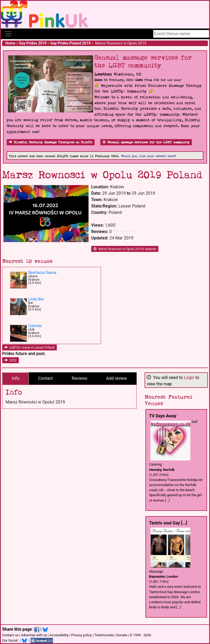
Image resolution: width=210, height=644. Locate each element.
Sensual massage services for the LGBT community (146, 142)
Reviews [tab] (80, 378)
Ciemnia (35, 326)
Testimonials (104, 635)
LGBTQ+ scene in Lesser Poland (30, 348)
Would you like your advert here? (149, 156)
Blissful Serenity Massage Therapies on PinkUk (51, 142)
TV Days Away (163, 416)
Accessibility (59, 635)
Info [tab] (15, 378)
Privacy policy (81, 635)
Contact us (10, 635)
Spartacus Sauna (42, 272)
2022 (10, 360)
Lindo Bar (36, 299)
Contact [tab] (45, 378)
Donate (122, 635)
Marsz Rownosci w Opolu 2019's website (125, 249)
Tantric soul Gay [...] (168, 523)
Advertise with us (34, 635)
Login (189, 378)
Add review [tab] (116, 378)
